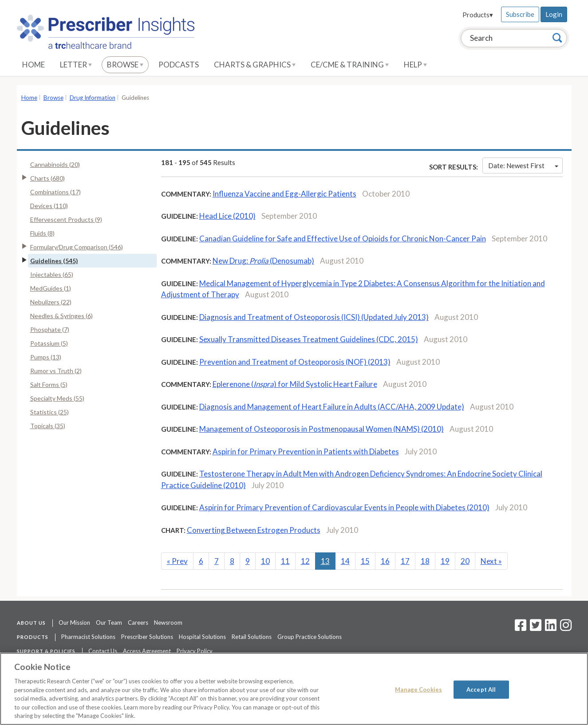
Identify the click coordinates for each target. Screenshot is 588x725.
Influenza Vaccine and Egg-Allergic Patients (284, 194)
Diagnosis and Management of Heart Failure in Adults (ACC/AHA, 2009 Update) (332, 407)
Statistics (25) (49, 412)
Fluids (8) (42, 233)
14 (345, 561)
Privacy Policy (195, 651)
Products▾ (478, 15)
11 (285, 561)
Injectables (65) (52, 274)
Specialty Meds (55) (57, 398)
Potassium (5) (49, 343)
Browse (125, 65)
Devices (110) (49, 206)
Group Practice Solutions (310, 637)
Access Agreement (147, 651)
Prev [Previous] (177, 561)
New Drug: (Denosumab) (263, 261)
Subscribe (520, 14)
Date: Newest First (523, 165)
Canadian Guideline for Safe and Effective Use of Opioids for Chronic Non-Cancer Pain (343, 238)
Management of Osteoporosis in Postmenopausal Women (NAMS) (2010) (322, 429)
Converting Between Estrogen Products (254, 530)
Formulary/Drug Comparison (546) (77, 247)
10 (265, 561)
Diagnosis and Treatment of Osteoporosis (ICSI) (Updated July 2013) (314, 317)
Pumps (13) (46, 357)
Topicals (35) (48, 426)
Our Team (109, 623)
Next (491, 561)
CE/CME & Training (350, 65)
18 (425, 561)
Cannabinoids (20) (55, 164)
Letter (76, 65)
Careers (138, 623)
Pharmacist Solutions (88, 637)
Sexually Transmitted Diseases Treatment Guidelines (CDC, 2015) (309, 339)
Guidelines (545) (54, 261)
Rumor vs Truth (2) (56, 371)
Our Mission (74, 623)
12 (305, 561)
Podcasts (179, 65)
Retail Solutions (252, 637)
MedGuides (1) (51, 288)
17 (405, 561)
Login (554, 14)
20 (465, 561)
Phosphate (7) (50, 329)
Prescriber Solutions (147, 637)
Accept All (481, 689)
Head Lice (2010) (227, 216)
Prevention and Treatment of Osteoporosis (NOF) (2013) (295, 362)
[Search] (557, 38)
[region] (294, 689)
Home (34, 65)
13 (325, 561)
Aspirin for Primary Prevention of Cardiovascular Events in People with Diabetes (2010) (344, 507)
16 (385, 561)
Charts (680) (47, 178)
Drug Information (93, 98)
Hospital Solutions (202, 637)
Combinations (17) (55, 192)
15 (365, 561)
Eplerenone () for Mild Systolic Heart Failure (295, 384)
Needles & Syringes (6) (61, 316)
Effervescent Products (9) (66, 219)
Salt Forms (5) (49, 384)
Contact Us (103, 651)
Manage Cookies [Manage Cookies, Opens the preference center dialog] (418, 689)
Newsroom (168, 623)
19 (445, 561)
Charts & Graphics (255, 65)
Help (415, 65)
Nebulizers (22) (51, 302)
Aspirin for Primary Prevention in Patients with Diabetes (306, 451)
